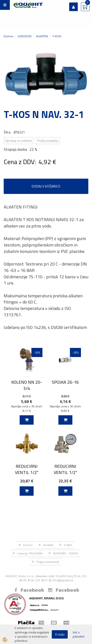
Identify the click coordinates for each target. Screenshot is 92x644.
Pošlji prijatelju (48, 141)
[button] (82, 76)
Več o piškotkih (79, 634)
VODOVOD (25, 36)
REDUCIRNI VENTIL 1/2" (27, 469)
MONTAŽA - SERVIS (66, 553)
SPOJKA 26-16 (65, 382)
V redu (60, 634)
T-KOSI (57, 36)
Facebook (29, 590)
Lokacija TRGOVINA (30, 553)
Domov (8, 36)
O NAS (68, 545)
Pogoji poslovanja (48, 562)
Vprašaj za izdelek (19, 141)
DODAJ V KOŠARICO (46, 186)
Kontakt (48, 545)
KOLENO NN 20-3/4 (27, 385)
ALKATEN (42, 36)
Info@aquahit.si (63, 580)
